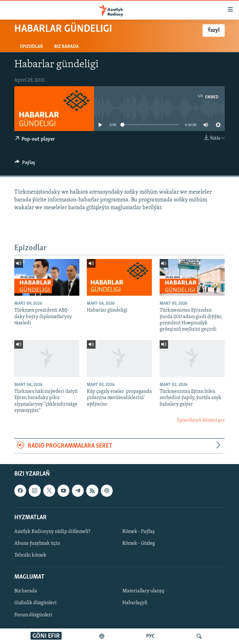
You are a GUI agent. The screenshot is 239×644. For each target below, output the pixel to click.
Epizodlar (31, 47)
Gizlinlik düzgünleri (35, 603)
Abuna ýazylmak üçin (37, 543)
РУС (150, 636)
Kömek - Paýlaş (138, 532)
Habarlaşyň (135, 603)
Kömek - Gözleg (139, 543)
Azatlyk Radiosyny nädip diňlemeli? (52, 532)
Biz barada (66, 47)
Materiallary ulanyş (143, 591)
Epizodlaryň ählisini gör (201, 420)
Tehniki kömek (30, 555)
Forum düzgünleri (33, 615)
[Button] (25, 164)
